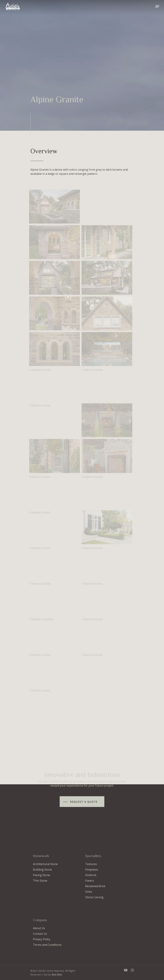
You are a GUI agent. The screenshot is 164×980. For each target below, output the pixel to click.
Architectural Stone (45, 864)
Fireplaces (92, 870)
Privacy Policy (42, 939)
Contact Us (40, 934)
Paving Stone (41, 875)
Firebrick (91, 875)
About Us (39, 928)
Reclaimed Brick (95, 886)
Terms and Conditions (47, 945)
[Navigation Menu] (157, 6)
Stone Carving (94, 897)
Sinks (89, 892)
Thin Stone (40, 881)
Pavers (90, 881)
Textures (91, 864)
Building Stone (42, 870)
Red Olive (57, 975)
